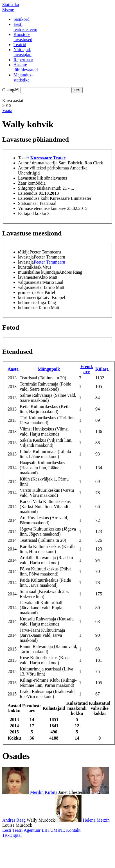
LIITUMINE (53, 830)
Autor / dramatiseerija (38, 163)
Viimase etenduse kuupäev (42, 208)
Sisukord (22, 19)
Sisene (8, 10)
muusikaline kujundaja (38, 272)
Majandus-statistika (23, 77)
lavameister (28, 277)
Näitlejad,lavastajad (22, 52)
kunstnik (26, 267)
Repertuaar (23, 60)
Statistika (11, 5)
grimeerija (27, 292)
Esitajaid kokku (32, 213)
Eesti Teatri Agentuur (21, 830)
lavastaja (26, 257)
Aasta (13, 369)
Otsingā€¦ (11, 90)
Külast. (102, 369)
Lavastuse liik (31, 178)
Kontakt (73, 830)
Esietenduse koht (33, 198)
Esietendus (28, 193)
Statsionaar (28, 203)
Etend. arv (87, 369)
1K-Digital (12, 835)
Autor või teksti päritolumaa (43, 168)
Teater (24, 158)
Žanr (22, 183)
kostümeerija (30, 297)
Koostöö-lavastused (23, 37)
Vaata (7, 111)
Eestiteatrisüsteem (25, 27)
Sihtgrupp (27, 188)
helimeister (28, 302)
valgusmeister (31, 282)
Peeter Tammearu (49, 262)
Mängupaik (49, 369)
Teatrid (20, 45)
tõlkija (24, 252)
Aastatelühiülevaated (26, 67)
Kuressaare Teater (48, 158)
